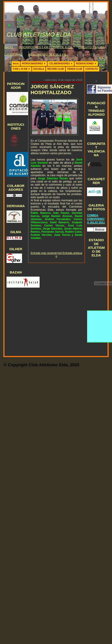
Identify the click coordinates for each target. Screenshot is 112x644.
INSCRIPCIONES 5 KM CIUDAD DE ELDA (46, 47)
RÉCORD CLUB (56, 69)
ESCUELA (39, 69)
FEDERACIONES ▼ (86, 64)
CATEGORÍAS (13, 55)
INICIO (9, 47)
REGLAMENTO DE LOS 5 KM (47, 55)
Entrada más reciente (44, 253)
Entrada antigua (73, 253)
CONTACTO (92, 69)
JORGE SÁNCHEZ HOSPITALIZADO (52, 90)
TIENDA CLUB (75, 69)
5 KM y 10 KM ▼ (21, 69)
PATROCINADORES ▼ (34, 64)
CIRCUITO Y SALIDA (92, 47)
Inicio (16, 64)
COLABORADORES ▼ (61, 64)
